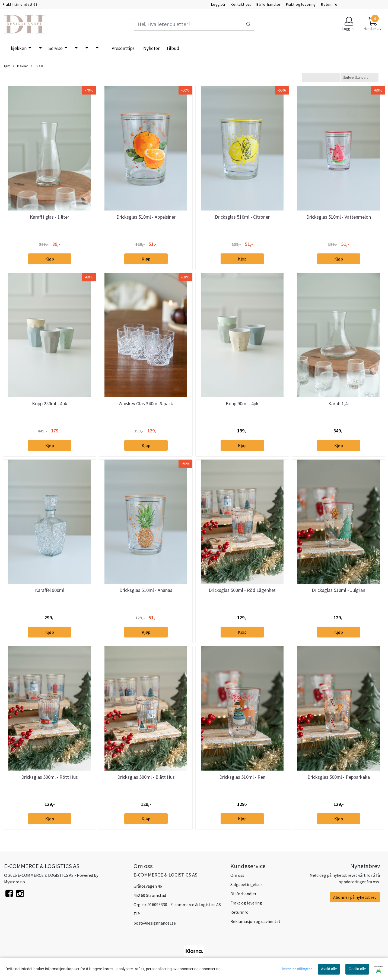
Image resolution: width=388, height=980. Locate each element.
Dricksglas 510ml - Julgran (338, 590)
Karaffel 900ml (50, 590)
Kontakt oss (241, 4)
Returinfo (329, 4)
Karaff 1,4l (338, 403)
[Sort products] (360, 78)
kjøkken (19, 48)
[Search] (194, 24)
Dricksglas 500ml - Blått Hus (146, 777)
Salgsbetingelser (246, 884)
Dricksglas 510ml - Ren (242, 777)
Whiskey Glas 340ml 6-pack (146, 403)
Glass (37, 66)
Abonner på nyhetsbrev (355, 897)
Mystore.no (15, 882)
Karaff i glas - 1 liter (50, 217)
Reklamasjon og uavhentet (255, 921)
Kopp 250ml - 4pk (50, 403)
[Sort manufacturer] (321, 78)
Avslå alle (329, 969)
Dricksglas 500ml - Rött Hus (50, 777)
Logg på (218, 4)
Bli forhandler (268, 4)
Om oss (237, 875)
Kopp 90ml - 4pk (242, 403)
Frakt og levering (301, 4)
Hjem (7, 66)
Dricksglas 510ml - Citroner (242, 217)
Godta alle (357, 969)
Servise (56, 48)
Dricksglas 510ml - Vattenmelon (339, 217)
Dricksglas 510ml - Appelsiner (146, 217)
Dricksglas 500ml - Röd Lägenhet (242, 590)
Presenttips (123, 48)
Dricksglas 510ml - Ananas (146, 590)
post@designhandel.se (155, 923)
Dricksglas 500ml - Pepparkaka (339, 777)
